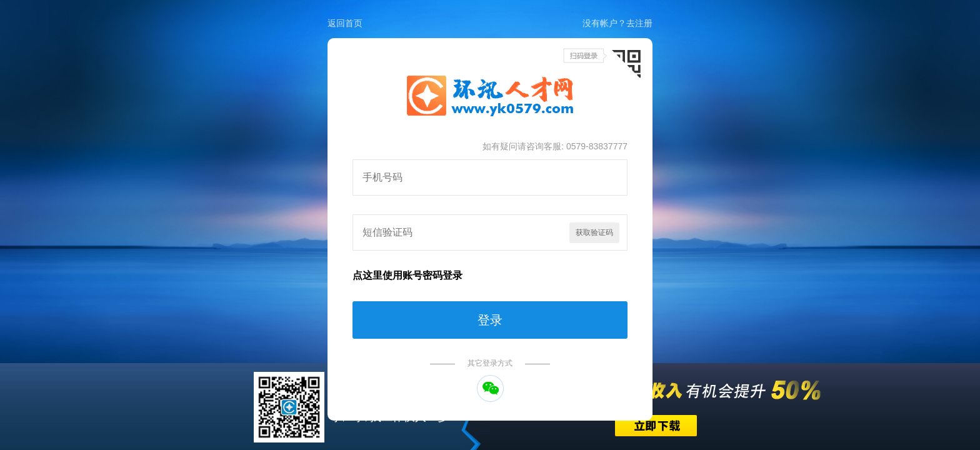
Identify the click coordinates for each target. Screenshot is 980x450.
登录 (490, 320)
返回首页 (345, 23)
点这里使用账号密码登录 (407, 275)
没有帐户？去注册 (617, 23)
